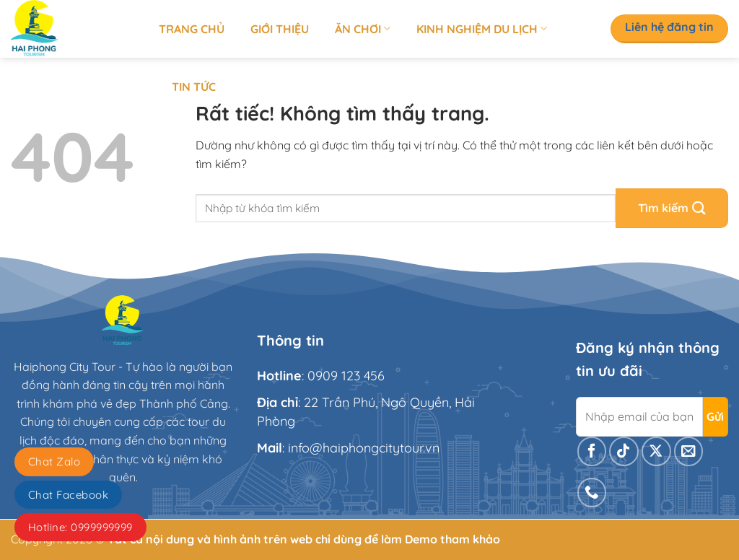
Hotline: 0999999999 (80, 527)
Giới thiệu (280, 29)
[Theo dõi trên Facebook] (592, 451)
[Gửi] (672, 208)
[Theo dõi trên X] (656, 451)
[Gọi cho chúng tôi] (592, 493)
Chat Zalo (54, 461)
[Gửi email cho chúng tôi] (689, 451)
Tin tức (194, 87)
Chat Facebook (68, 495)
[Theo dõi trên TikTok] (624, 451)
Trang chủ (192, 29)
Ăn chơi (363, 29)
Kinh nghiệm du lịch (482, 29)
